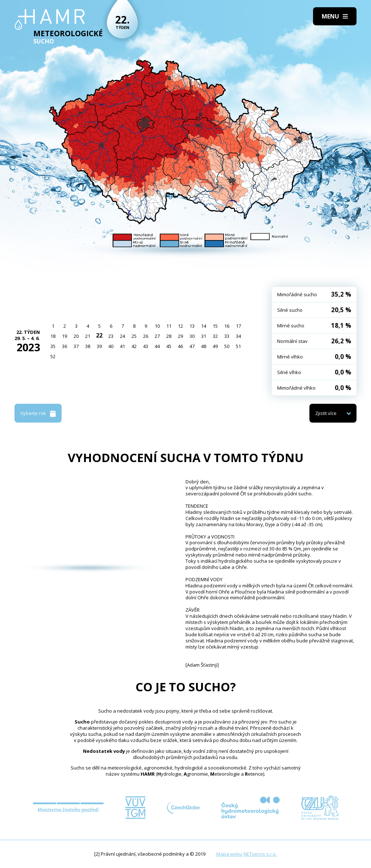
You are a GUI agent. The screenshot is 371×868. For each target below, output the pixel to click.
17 (238, 326)
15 (215, 326)
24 (122, 336)
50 (227, 346)
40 (111, 346)
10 (157, 326)
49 (215, 346)
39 (99, 346)
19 (64, 336)
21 (88, 336)
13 (192, 326)
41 (122, 346)
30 (192, 336)
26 (146, 336)
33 (227, 336)
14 (204, 326)
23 (111, 336)
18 (53, 336)
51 (238, 346)
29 (180, 336)
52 (53, 356)
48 (204, 346)
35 (53, 346)
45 (169, 346)
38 (88, 346)
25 (134, 336)
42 (134, 346)
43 (146, 346)
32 (215, 336)
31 (204, 336)
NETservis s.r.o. (260, 854)
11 (169, 326)
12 (180, 326)
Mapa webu (229, 854)
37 (76, 346)
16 (227, 326)
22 (99, 335)
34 (238, 336)
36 (64, 346)
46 (180, 346)
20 (76, 336)
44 (157, 346)
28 (169, 336)
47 (192, 346)
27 (157, 336)
